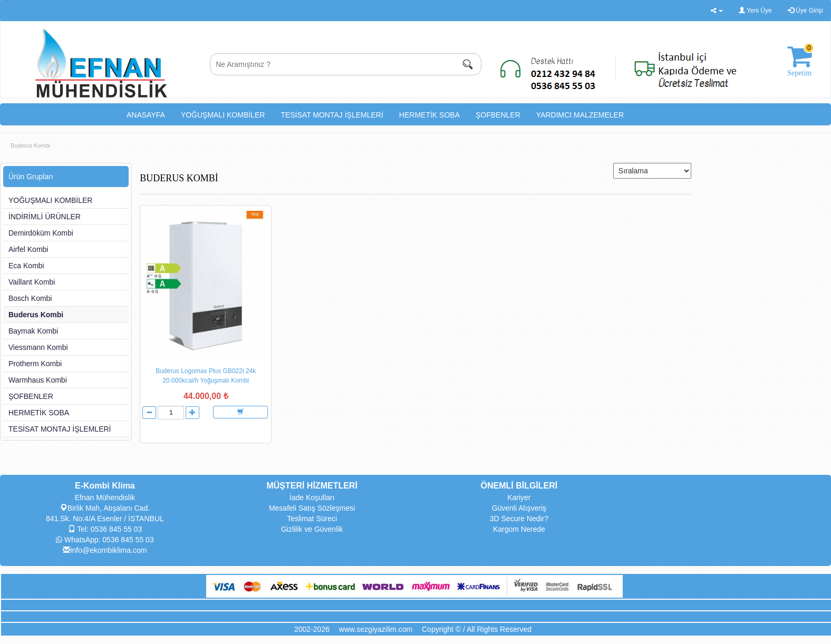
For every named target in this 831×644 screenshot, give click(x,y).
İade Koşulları (312, 497)
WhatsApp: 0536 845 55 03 (105, 540)
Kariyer (519, 497)
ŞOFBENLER (498, 115)
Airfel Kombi (28, 249)
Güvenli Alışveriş (519, 508)
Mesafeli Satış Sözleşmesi (312, 508)
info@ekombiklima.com (105, 550)
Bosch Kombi (30, 298)
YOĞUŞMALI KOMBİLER (223, 115)
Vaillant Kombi (32, 282)
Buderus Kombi (30, 145)
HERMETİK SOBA (429, 115)
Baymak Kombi (33, 331)
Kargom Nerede (519, 529)
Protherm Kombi (35, 364)
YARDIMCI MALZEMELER (580, 115)
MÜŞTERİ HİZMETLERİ (312, 486)
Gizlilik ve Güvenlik (312, 529)
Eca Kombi (26, 266)
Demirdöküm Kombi (41, 233)
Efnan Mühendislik (105, 497)
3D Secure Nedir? (519, 519)
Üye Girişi (805, 11)
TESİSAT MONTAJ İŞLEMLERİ (332, 115)
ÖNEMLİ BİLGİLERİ (519, 486)
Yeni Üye (755, 11)
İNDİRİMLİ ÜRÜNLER (45, 217)
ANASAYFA (146, 115)
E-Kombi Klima (105, 486)
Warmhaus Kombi (38, 380)
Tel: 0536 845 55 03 (105, 529)
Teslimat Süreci (312, 519)
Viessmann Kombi (38, 347)
